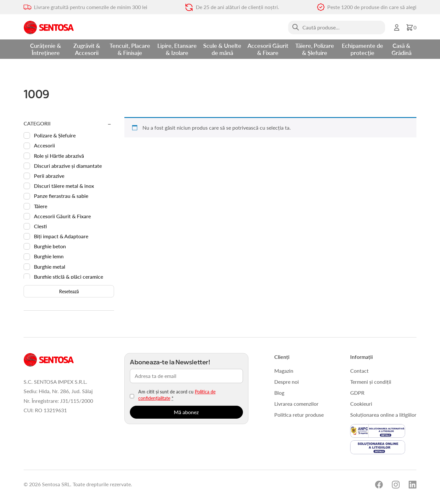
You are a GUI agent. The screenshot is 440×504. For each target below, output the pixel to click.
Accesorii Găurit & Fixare (268, 49)
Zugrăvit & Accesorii (87, 49)
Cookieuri (361, 404)
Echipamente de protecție (362, 49)
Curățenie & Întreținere (46, 49)
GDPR (357, 393)
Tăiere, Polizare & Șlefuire (315, 49)
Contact (359, 371)
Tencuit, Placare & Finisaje (130, 49)
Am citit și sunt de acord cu (177, 395)
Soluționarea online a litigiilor (383, 415)
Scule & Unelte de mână (222, 49)
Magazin (284, 371)
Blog (279, 393)
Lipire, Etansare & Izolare (177, 49)
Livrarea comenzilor (296, 404)
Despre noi (287, 382)
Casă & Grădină (402, 49)
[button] (411, 27)
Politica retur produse (299, 415)
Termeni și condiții (371, 382)
